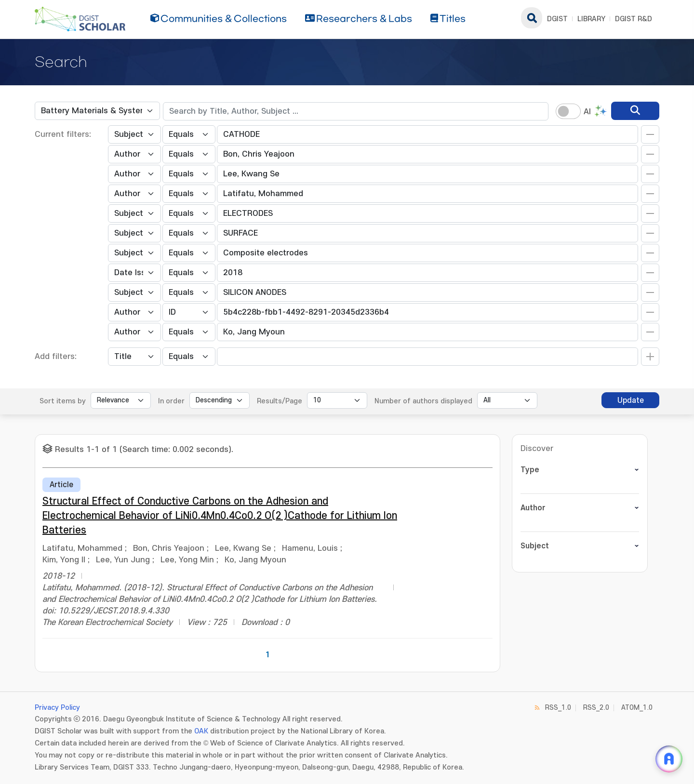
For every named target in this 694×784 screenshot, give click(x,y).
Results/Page (280, 401)
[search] (635, 111)
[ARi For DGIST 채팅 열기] (669, 759)
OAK (201, 731)
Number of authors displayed (423, 401)
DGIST (557, 19)
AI (587, 112)
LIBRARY (591, 19)
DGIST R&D (634, 19)
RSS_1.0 (558, 708)
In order (171, 401)
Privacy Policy (57, 708)
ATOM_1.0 (637, 708)
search (532, 18)
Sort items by (63, 401)
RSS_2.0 (596, 708)
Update (631, 400)
